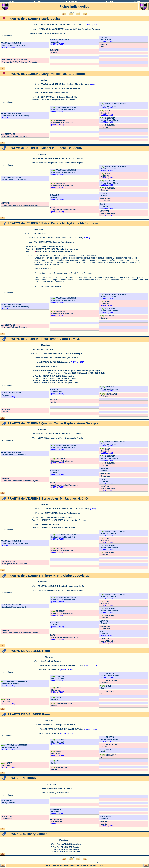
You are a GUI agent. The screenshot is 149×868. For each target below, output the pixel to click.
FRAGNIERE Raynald (71, 852)
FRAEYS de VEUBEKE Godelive (58, 381)
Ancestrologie (66, 865)
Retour (12, 1)
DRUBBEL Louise (55, 51)
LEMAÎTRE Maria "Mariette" (108, 212)
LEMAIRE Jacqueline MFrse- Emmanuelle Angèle (61, 163)
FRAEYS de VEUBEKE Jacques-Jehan (61, 383)
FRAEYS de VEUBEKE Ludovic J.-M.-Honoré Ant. (63, 108)
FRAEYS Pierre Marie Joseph (109, 388)
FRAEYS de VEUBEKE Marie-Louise (60, 378)
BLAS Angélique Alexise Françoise (64, 209)
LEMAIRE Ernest (104, 194)
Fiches (137, 1)
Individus (109, 1)
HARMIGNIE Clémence (105, 200)
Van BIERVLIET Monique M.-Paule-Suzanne (61, 88)
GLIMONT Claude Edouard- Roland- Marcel (60, 97)
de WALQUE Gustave (56, 810)
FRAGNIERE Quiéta (70, 847)
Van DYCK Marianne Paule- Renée (56, 517)
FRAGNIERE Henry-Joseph (60, 788)
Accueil (37, 1)
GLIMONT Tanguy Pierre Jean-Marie (59, 100)
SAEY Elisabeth (105, 112)
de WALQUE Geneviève (58, 793)
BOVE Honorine (56, 689)
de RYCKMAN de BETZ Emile (52, 33)
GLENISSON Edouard (105, 817)
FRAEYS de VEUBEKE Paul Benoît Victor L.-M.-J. (61, 25)
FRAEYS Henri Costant (57, 677)
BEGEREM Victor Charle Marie (109, 119)
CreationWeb (80, 865)
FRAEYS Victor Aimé (105, 38)
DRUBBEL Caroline (107, 126)
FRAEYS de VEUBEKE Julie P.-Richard (54, 251)
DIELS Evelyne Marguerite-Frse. (49, 246)
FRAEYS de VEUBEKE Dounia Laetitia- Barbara (64, 520)
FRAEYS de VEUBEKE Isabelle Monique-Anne (57, 249)
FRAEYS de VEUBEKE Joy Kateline (59, 527)
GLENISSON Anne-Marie (56, 820)
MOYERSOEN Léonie (106, 823)
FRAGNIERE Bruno (70, 849)
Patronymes (72, 1)
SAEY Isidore (56, 698)
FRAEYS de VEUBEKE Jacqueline (59, 376)
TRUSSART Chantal (50, 525)
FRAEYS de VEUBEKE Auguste (56, 362)
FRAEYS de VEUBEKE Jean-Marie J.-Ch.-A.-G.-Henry (65, 84)
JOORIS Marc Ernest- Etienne (54, 93)
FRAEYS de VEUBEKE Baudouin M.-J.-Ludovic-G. (61, 158)
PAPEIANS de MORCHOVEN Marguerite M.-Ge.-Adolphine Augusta (69, 29)
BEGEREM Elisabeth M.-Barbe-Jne (61, 122)
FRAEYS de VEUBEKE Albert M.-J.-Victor (113, 105)
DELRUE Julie (104, 45)
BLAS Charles (104, 205)
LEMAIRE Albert (55, 196)
